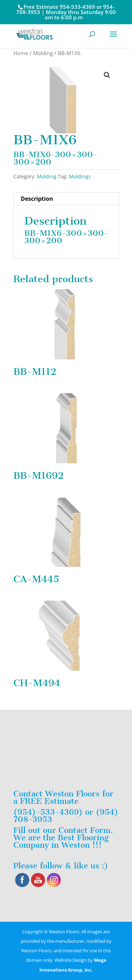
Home (21, 53)
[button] (107, 75)
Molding (43, 53)
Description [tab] (37, 199)
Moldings (80, 176)
